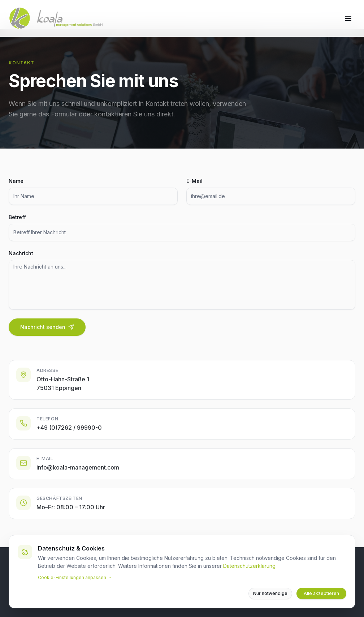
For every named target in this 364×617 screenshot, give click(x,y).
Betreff (17, 217)
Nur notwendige (270, 593)
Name (16, 181)
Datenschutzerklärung (249, 566)
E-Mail (194, 181)
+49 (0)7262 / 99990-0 (69, 429)
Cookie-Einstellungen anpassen (75, 577)
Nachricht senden (47, 327)
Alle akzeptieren (321, 593)
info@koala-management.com (78, 469)
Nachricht (21, 253)
